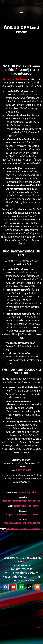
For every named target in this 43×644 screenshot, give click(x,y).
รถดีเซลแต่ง (35, 529)
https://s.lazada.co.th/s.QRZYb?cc (22, 523)
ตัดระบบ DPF (25, 529)
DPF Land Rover (13, 529)
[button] (21, 13)
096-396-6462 (24, 470)
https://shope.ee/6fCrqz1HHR (22, 514)
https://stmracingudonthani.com (22, 501)
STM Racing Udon (27, 492)
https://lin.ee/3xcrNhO (26, 506)
